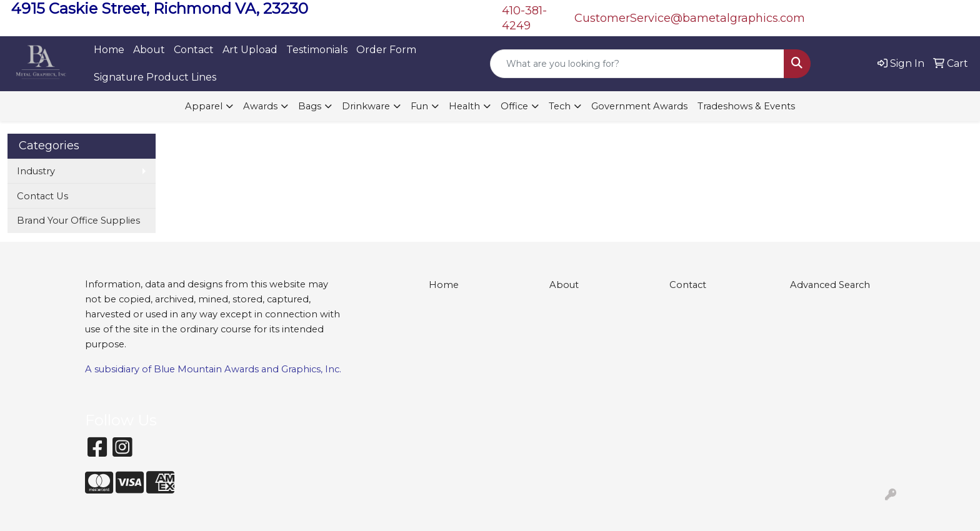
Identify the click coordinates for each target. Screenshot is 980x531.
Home (109, 50)
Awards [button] (260, 106)
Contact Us (42, 196)
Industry (36, 171)
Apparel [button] (204, 106)
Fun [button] (419, 106)
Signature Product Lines (155, 77)
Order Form (386, 50)
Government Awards (639, 106)
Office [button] (514, 106)
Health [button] (464, 106)
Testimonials (317, 50)
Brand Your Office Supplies (78, 221)
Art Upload (250, 50)
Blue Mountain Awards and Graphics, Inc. (247, 369)
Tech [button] (560, 106)
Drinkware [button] (366, 106)
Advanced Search (830, 285)
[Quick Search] (637, 64)
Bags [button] (310, 106)
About (149, 50)
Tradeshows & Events (746, 106)
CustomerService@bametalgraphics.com (690, 18)
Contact (194, 50)
